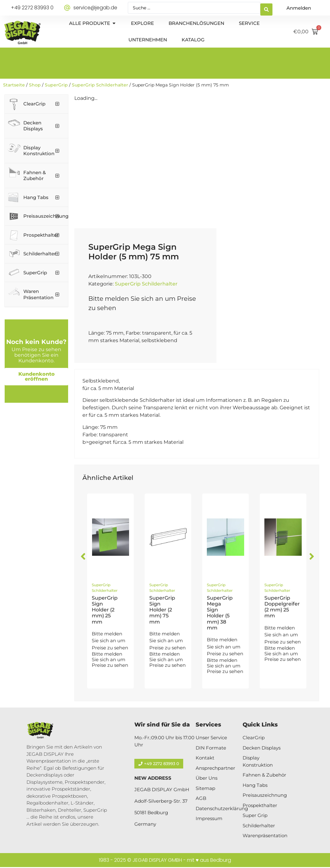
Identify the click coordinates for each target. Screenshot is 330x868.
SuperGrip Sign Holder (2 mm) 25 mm (105, 610)
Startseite (14, 85)
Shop (35, 85)
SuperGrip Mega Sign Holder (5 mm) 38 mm (220, 613)
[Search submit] (266, 8)
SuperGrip (56, 85)
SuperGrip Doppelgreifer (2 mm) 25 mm (282, 607)
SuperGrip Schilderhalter (100, 85)
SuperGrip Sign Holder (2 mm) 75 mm (162, 610)
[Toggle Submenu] (57, 104)
